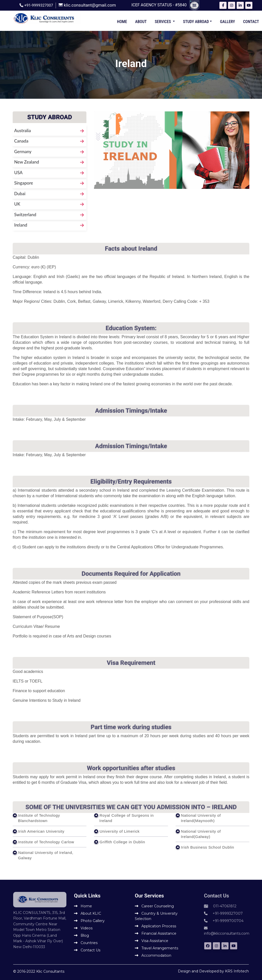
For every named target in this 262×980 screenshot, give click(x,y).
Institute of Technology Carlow (46, 842)
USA (18, 173)
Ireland (21, 225)
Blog (81, 935)
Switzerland (25, 215)
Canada (21, 141)
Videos (83, 928)
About (141, 22)
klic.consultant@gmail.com (90, 5)
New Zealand (27, 162)
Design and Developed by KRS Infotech (213, 971)
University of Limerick (120, 831)
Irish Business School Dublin (208, 847)
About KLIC (88, 913)
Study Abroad (196, 22)
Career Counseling (154, 906)
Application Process (155, 926)
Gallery (227, 22)
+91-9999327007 (39, 5)
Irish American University (41, 831)
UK (17, 204)
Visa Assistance (152, 941)
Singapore (24, 183)
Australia (23, 131)
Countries (86, 943)
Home (122, 22)
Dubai (20, 194)
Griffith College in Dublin (122, 842)
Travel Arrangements (156, 948)
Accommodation (153, 955)
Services (163, 22)
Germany (23, 152)
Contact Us (87, 950)
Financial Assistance (156, 933)
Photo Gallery (89, 921)
